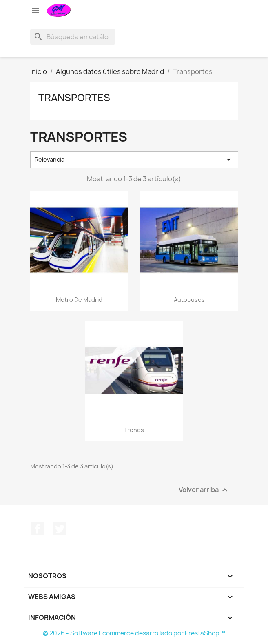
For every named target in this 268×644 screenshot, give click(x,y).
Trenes (134, 430)
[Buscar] (73, 37)
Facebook (38, 529)
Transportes (74, 98)
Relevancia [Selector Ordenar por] (134, 160)
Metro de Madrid (79, 300)
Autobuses (189, 300)
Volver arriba (204, 490)
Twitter (60, 529)
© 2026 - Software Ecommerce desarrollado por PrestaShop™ (134, 633)
